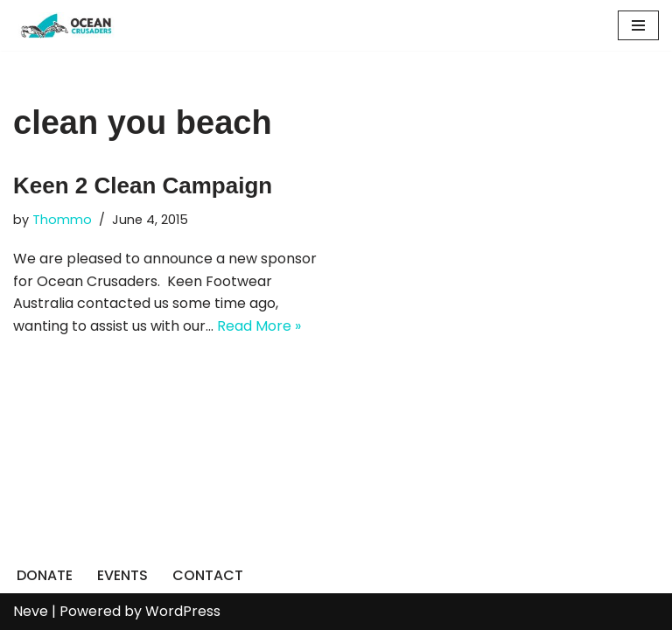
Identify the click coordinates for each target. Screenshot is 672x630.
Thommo (62, 220)
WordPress (183, 611)
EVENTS (122, 575)
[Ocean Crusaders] (66, 25)
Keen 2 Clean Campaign (143, 185)
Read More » (259, 326)
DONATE (45, 575)
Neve (31, 611)
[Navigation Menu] (638, 25)
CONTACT (208, 575)
